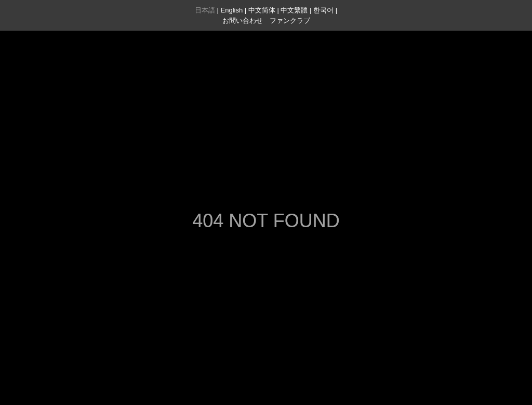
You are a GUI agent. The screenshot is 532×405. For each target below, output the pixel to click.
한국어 (323, 10)
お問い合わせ (243, 21)
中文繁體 (294, 10)
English (232, 10)
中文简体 (262, 10)
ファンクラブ (290, 21)
